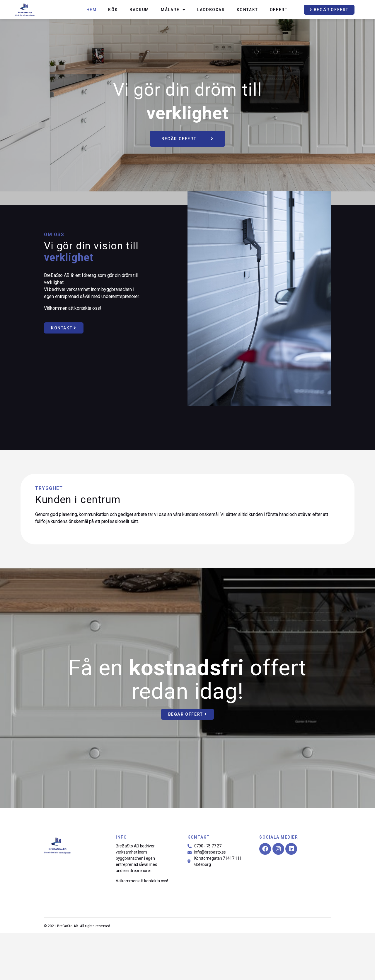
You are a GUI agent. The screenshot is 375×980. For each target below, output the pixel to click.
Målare (173, 10)
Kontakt (247, 10)
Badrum (139, 10)
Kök (113, 10)
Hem (92, 10)
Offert (279, 10)
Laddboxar (211, 10)
